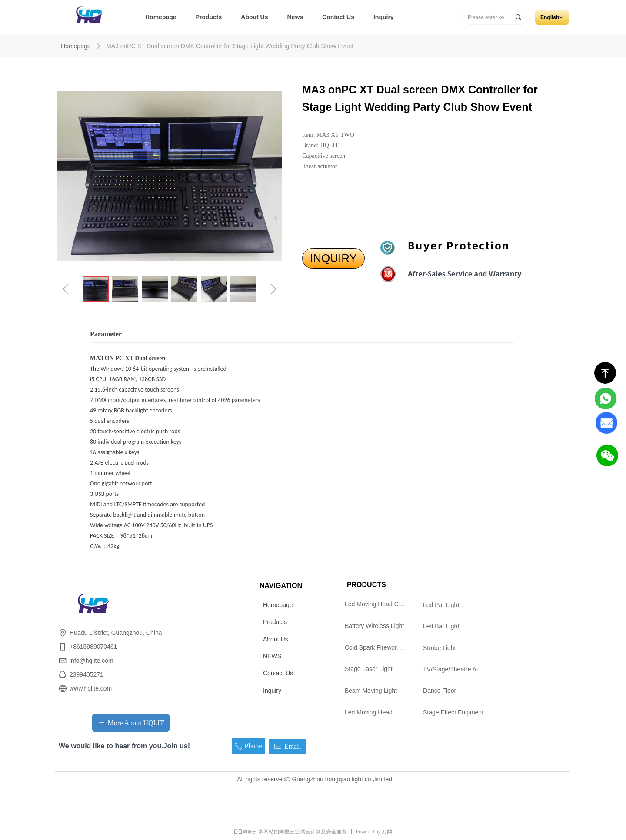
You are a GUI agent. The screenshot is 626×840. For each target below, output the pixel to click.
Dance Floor (440, 691)
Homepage (76, 46)
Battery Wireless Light (374, 626)
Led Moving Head (369, 712)
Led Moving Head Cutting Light (378, 604)
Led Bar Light (441, 626)
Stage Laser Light (369, 669)
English (550, 17)
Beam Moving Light (371, 691)
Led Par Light (441, 605)
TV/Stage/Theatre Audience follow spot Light (459, 669)
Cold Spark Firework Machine (378, 647)
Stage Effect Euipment (453, 712)
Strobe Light (440, 648)
